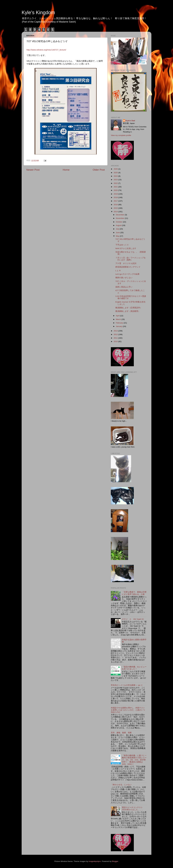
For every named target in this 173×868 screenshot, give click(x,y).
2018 (116, 197)
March (119, 319)
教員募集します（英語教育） (128, 311)
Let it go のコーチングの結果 (127, 274)
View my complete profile (121, 135)
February (120, 323)
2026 (116, 169)
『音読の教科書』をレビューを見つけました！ (134, 668)
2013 (116, 331)
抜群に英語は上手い (124, 287)
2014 (116, 212)
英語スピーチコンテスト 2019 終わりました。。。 (133, 809)
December (120, 215)
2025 (116, 173)
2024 (116, 176)
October (119, 222)
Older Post (99, 170)
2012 (116, 334)
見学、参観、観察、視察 (121, 733)
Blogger (115, 861)
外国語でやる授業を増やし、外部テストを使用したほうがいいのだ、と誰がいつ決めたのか (128, 710)
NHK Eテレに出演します (126, 248)
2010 (116, 341)
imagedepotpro (95, 861)
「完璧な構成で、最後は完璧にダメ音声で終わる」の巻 (134, 593)
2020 (116, 190)
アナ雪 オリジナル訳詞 (126, 263)
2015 (116, 208)
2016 (116, 205)
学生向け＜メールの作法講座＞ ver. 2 (127, 685)
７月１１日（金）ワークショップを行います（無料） (131, 259)
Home (66, 170)
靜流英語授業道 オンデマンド (128, 267)
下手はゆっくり (122, 245)
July (118, 229)
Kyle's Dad (130, 121)
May (118, 236)
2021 (116, 187)
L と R (118, 271)
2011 (116, 338)
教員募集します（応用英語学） (129, 308)
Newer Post (33, 170)
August (119, 225)
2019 (116, 194)
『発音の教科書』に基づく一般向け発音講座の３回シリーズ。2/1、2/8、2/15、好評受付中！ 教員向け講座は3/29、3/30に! (134, 760)
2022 (116, 183)
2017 (116, 201)
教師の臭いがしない (124, 278)
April (118, 316)
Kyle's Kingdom (38, 12)
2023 (116, 180)
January (119, 326)
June (118, 233)
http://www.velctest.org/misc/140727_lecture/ (46, 50)
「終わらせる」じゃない (121, 785)
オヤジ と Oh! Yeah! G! (133, 619)
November (120, 218)
